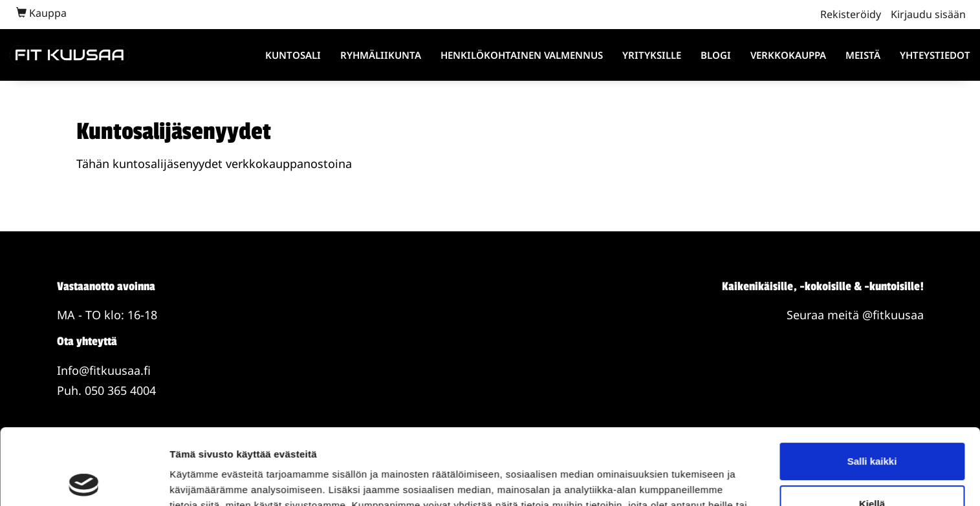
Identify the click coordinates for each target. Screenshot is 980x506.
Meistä (863, 55)
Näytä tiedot (198, 480)
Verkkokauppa (788, 55)
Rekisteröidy (851, 14)
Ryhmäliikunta (381, 55)
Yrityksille (652, 55)
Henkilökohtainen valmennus (522, 55)
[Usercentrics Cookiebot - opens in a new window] (84, 481)
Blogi (716, 55)
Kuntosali (293, 55)
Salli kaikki (872, 385)
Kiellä (872, 427)
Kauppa (41, 13)
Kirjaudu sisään (928, 14)
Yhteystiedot (935, 55)
